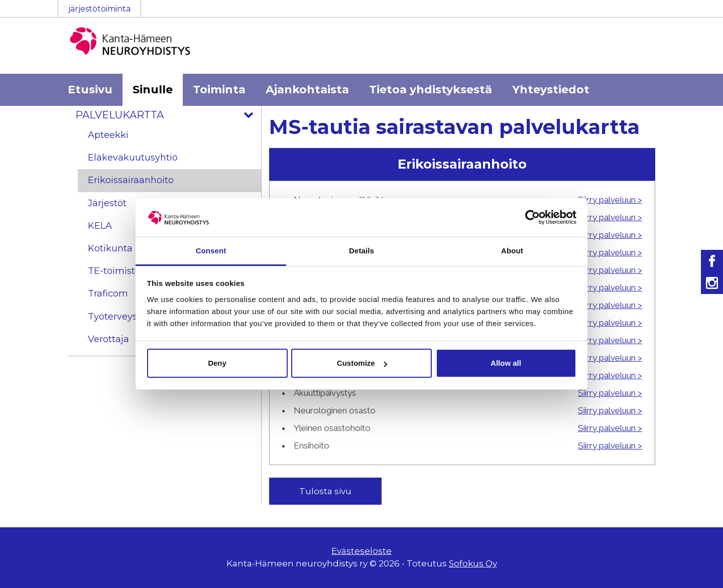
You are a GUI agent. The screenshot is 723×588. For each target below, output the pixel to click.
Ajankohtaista (307, 90)
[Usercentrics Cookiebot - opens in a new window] (532, 217)
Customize (362, 363)
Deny (217, 363)
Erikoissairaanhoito (131, 180)
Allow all (506, 363)
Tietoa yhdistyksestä (431, 90)
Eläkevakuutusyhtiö (133, 158)
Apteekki (108, 135)
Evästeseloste (361, 551)
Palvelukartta (168, 115)
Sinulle (153, 90)
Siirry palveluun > (610, 200)
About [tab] (512, 251)
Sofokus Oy (473, 563)
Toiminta (219, 90)
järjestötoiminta (99, 9)
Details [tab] (361, 251)
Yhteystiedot (551, 90)
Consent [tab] (211, 251)
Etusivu (90, 90)
